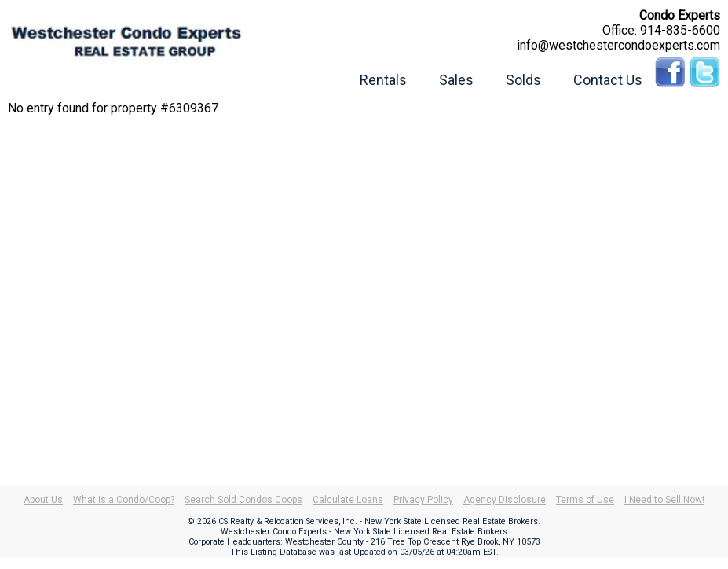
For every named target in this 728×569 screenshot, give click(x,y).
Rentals (383, 80)
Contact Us (608, 80)
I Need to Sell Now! (664, 500)
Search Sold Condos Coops (243, 500)
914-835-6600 (680, 30)
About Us (43, 500)
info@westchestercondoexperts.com (618, 45)
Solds (523, 80)
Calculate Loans (348, 500)
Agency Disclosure (505, 500)
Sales (456, 80)
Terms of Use (585, 500)
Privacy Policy (423, 500)
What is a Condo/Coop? (124, 500)
